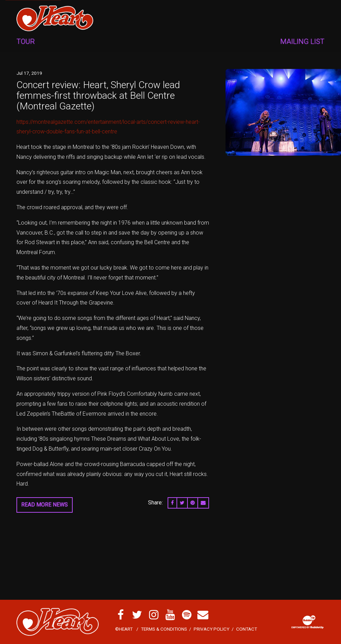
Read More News (45, 505)
